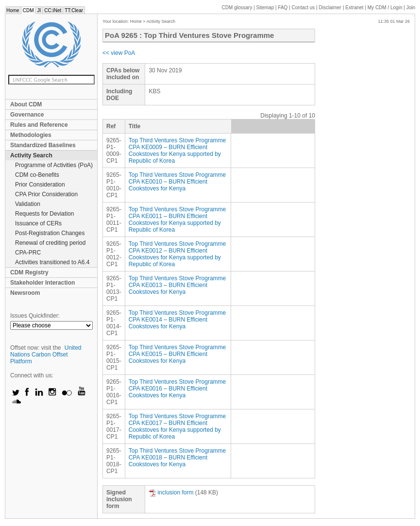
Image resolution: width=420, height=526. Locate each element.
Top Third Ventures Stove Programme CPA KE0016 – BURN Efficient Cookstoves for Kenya (177, 389)
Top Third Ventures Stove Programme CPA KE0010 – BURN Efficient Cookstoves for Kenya (177, 182)
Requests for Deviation (44, 214)
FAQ (283, 8)
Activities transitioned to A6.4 (52, 262)
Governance (27, 115)
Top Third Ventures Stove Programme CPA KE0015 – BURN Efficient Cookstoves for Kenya (177, 354)
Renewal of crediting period (50, 243)
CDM (28, 10)
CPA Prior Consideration (46, 194)
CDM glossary (237, 8)
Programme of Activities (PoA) (54, 165)
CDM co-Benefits (37, 175)
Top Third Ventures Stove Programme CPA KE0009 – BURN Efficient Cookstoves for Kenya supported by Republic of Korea (177, 151)
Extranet (354, 8)
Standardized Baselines (43, 145)
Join (411, 8)
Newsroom (25, 293)
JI (39, 10)
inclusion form (171, 492)
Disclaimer (330, 8)
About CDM (26, 104)
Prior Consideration (40, 185)
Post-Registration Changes (50, 233)
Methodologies (31, 135)
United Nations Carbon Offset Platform (46, 355)
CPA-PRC (28, 253)
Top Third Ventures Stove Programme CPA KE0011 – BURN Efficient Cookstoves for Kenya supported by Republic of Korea (177, 220)
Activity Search (31, 155)
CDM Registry (29, 272)
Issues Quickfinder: (35, 316)
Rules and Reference (39, 125)
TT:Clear (74, 10)
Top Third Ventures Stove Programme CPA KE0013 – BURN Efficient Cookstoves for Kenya (177, 285)
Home (13, 10)
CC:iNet (53, 10)
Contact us (303, 8)
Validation (28, 204)
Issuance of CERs (38, 223)
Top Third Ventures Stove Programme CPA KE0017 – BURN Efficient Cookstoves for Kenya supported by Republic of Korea (177, 426)
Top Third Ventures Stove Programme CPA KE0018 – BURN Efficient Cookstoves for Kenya (177, 458)
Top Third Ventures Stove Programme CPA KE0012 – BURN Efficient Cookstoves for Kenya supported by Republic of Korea (177, 254)
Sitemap (265, 8)
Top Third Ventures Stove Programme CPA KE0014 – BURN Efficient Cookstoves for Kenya (177, 320)
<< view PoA (119, 53)
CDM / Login (386, 8)
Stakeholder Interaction (42, 283)
